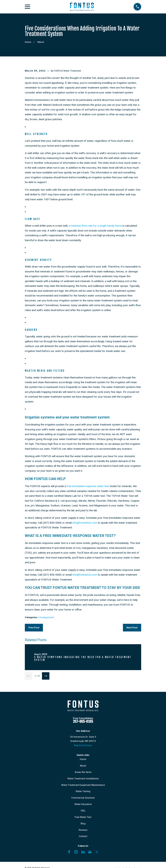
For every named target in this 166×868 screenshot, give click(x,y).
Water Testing (83, 791)
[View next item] (46, 676)
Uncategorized (46, 617)
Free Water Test (83, 817)
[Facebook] (69, 852)
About (83, 766)
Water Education (83, 804)
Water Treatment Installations (83, 779)
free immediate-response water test (88, 486)
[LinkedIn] (83, 852)
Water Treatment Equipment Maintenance (83, 785)
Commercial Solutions (83, 798)
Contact (83, 836)
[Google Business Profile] (90, 852)
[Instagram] (76, 852)
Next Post (132, 628)
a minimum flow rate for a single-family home (95, 226)
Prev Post (34, 628)
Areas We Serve (83, 772)
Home (83, 759)
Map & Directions (83, 745)
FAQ (83, 811)
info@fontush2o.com (85, 523)
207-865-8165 (83, 721)
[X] (97, 852)
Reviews (83, 830)
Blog (83, 823)
